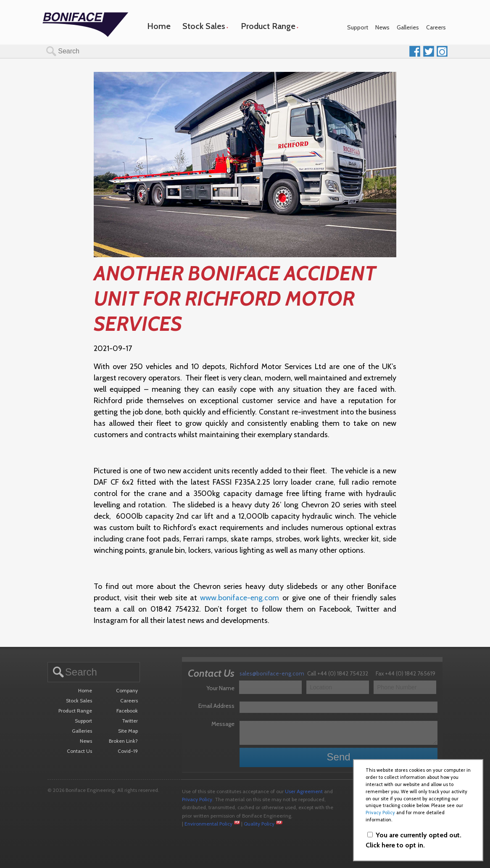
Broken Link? (123, 741)
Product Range (268, 26)
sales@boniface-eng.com (272, 673)
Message (223, 724)
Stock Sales (204, 26)
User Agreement (304, 791)
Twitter (130, 721)
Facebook (127, 711)
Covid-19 (128, 751)
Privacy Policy (197, 799)
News (382, 27)
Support (358, 27)
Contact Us (79, 751)
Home (159, 26)
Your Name (220, 688)
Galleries (408, 27)
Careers (436, 27)
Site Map (128, 731)
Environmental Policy (208, 824)
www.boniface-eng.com (240, 598)
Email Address (216, 706)
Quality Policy (259, 824)
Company (127, 690)
